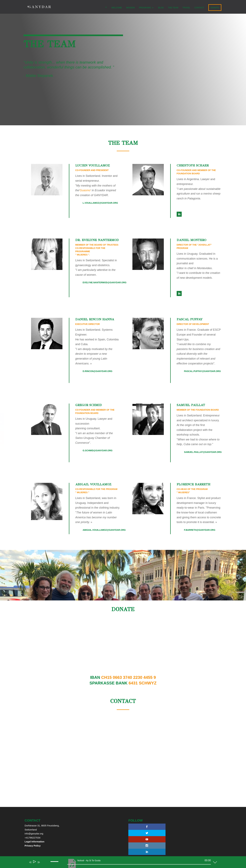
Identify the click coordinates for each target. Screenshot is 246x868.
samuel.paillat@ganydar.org (203, 452)
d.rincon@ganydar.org (98, 371)
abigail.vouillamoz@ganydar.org (104, 530)
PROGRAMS (145, 8)
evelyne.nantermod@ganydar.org (105, 282)
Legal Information (35, 842)
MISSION (130, 8)
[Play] (34, 862)
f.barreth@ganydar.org (200, 530)
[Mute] (43, 864)
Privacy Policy (33, 846)
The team (173, 8)
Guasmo (85, 190)
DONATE (215, 8)
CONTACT (199, 8)
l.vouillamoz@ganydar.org (100, 203)
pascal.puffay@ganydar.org (202, 371)
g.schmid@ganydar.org (98, 450)
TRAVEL (186, 8)
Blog (161, 8)
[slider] (139, 864)
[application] (121, 863)
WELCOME (116, 8)
